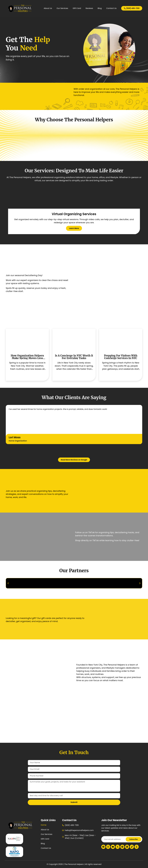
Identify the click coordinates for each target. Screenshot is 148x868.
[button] (5, 210)
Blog (100, 8)
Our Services (62, 8)
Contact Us (111, 8)
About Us (48, 8)
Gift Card (77, 8)
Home (44, 825)
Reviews (89, 8)
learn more (74, 228)
